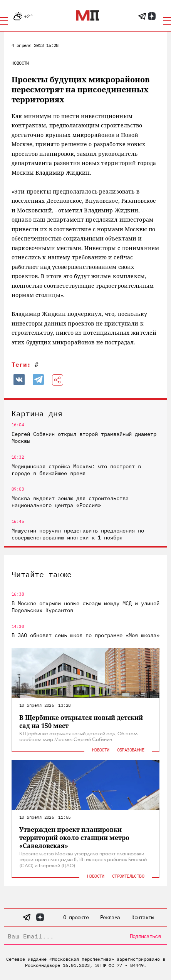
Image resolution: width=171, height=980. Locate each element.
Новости (20, 63)
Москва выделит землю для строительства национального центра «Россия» (70, 502)
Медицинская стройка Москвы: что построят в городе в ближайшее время (76, 470)
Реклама (110, 917)
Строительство (128, 876)
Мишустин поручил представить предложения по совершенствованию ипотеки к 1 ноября (78, 534)
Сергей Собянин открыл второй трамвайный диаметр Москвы (84, 437)
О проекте (76, 917)
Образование (131, 750)
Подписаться (145, 936)
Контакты (142, 917)
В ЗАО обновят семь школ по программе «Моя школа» (85, 635)
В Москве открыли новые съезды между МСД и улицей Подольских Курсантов (85, 607)
